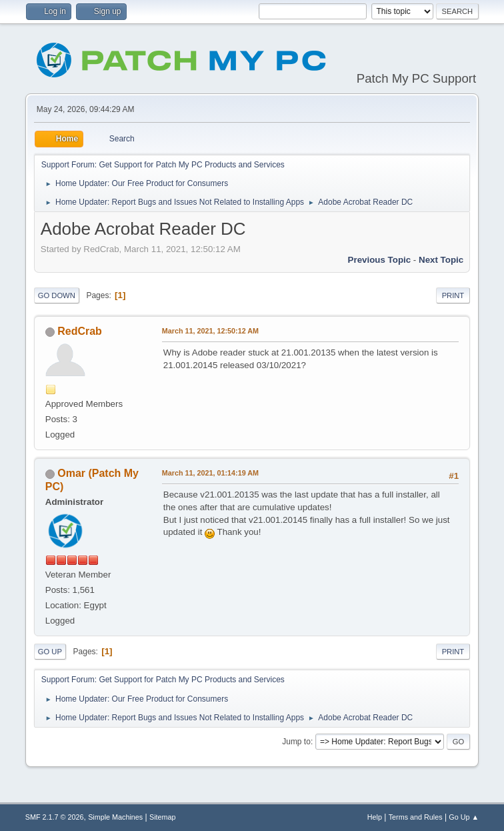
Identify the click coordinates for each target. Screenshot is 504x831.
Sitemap (163, 817)
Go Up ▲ (464, 817)
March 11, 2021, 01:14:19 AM (210, 473)
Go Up (50, 652)
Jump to (296, 742)
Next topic (441, 260)
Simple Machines (115, 817)
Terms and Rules (416, 817)
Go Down (57, 295)
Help (375, 817)
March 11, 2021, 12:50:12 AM (210, 331)
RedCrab (80, 331)
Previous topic (380, 260)
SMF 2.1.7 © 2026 (55, 817)
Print (453, 295)
